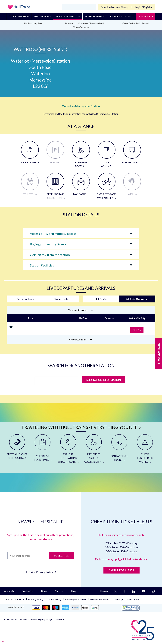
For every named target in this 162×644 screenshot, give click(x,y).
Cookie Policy (54, 599)
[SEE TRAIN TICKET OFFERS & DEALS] (17, 450)
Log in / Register (144, 7)
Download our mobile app (115, 7)
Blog (74, 591)
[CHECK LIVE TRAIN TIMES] (43, 450)
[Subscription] (28, 556)
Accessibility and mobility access (53, 234)
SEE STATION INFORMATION (103, 380)
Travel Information (68, 16)
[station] (56, 381)
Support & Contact (122, 16)
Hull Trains (101, 299)
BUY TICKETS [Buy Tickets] (146, 16)
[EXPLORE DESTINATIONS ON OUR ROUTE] (68, 450)
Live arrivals (61, 299)
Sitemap (118, 599)
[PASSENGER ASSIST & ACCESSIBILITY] (94, 450)
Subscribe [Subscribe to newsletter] (61, 556)
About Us (9, 591)
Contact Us (27, 591)
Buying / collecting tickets (48, 244)
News (44, 591)
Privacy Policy (36, 599)
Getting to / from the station (50, 255)
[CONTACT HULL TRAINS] (119, 450)
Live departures (25, 299)
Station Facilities (42, 265)
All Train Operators (137, 299)
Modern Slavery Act (100, 599)
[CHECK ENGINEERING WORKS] (145, 450)
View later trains (81, 339)
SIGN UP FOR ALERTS (121, 570)
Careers (59, 591)
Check (137, 330)
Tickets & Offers (19, 16)
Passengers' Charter (76, 599)
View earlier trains (81, 310)
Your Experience (95, 16)
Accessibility (133, 599)
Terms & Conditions (14, 599)
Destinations (42, 16)
